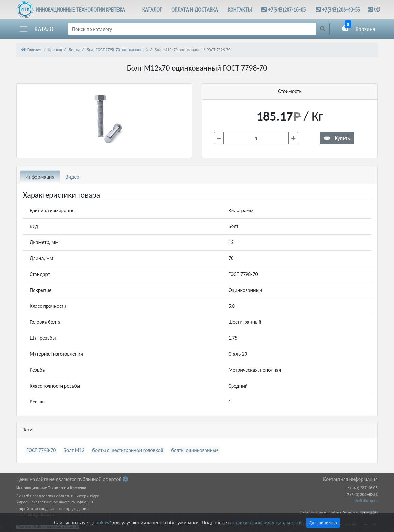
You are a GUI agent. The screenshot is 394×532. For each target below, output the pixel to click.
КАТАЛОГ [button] (152, 10)
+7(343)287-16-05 (287, 10)
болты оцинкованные (195, 450)
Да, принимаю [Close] (323, 523)
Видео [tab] (72, 177)
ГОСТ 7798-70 (41, 450)
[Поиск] (192, 29)
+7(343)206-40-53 (341, 10)
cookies (101, 522)
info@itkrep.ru (365, 501)
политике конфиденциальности (267, 522)
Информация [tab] (40, 177)
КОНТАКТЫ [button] (240, 10)
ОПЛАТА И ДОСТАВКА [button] (195, 10)
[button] (37, 29)
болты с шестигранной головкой (128, 450)
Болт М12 (74, 450)
